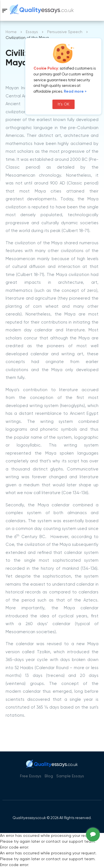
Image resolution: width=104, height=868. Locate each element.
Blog (49, 776)
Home (11, 32)
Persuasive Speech (65, 32)
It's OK (64, 104)
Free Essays (31, 776)
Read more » (75, 92)
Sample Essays (70, 776)
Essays (32, 32)
